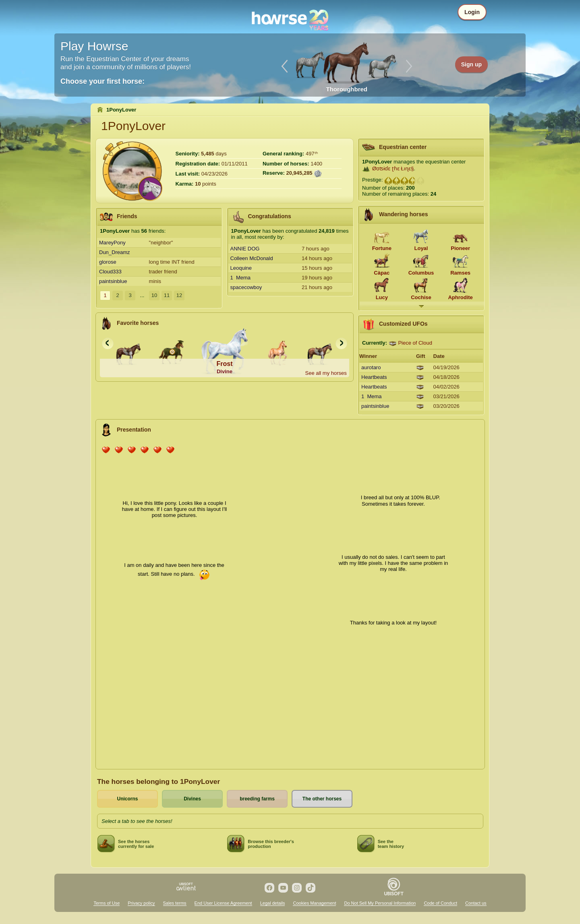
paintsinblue (113, 281)
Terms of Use (107, 903)
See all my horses (326, 373)
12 (179, 295)
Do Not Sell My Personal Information (380, 903)
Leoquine (241, 268)
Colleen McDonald (252, 258)
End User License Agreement (223, 903)
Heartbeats (374, 377)
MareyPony (112, 243)
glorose (108, 262)
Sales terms (175, 903)
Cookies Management (314, 903)
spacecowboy (246, 287)
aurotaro (371, 367)
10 (154, 295)
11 (167, 295)
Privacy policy (141, 903)
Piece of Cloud (415, 343)
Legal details (273, 903)
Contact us (476, 903)
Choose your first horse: (103, 81)
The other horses (322, 799)
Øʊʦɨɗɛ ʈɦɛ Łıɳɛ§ (393, 168)
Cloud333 (110, 272)
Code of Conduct (440, 903)
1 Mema (241, 278)
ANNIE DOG (245, 249)
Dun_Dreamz (115, 252)
